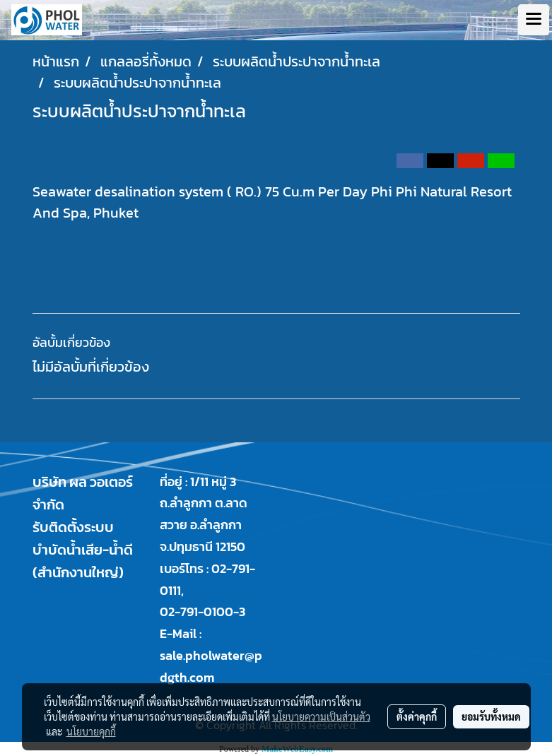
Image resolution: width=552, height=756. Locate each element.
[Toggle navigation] (534, 20)
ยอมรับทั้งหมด (491, 716)
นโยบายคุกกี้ (91, 731)
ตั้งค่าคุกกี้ (417, 716)
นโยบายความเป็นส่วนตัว (321, 716)
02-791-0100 (196, 612)
